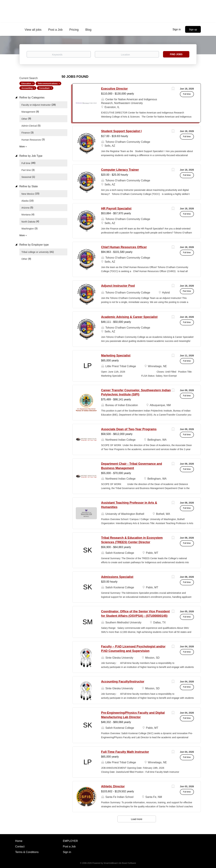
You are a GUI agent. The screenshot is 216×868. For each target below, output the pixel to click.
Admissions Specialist (117, 577)
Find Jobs (176, 54)
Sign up (193, 30)
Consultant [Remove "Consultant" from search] (44, 88)
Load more (137, 819)
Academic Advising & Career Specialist (129, 317)
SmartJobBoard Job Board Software (120, 863)
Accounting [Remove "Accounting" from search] (27, 88)
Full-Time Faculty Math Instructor (125, 752)
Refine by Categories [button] (32, 98)
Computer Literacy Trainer (120, 170)
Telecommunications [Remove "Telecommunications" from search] (48, 84)
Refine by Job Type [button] (30, 156)
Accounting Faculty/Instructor (123, 682)
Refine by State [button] (28, 186)
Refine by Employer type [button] (34, 245)
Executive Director (114, 89)
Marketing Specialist (116, 356)
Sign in (177, 29)
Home (19, 841)
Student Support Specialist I (121, 131)
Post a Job (69, 847)
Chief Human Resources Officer (124, 247)
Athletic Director (113, 786)
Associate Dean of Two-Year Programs (129, 429)
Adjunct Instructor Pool (118, 286)
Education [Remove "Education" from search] (26, 84)
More (22, 146)
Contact (20, 847)
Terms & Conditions (27, 852)
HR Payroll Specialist (116, 209)
